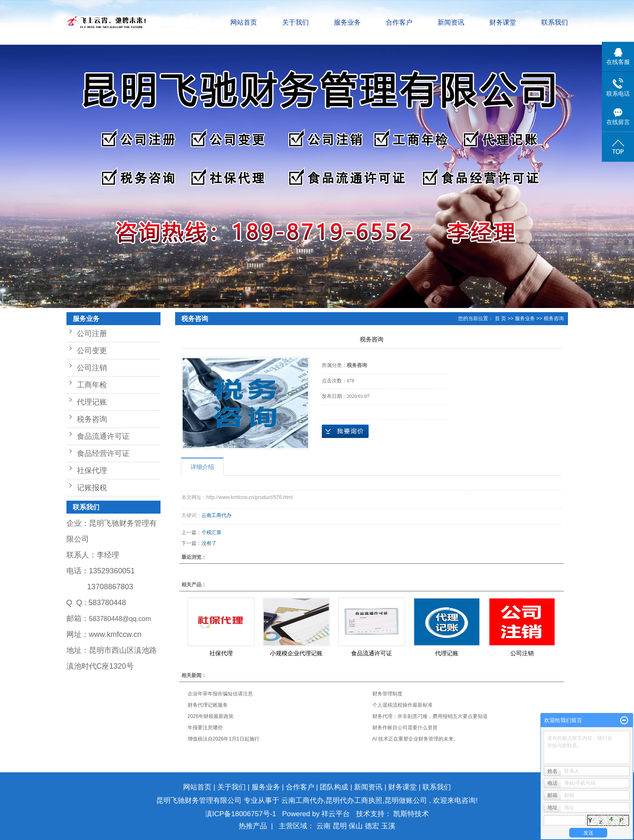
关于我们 (295, 22)
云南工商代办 (216, 515)
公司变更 (92, 351)
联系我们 (555, 22)
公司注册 (92, 333)
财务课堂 (503, 22)
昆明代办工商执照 (354, 801)
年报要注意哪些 (205, 728)
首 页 (500, 318)
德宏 (373, 826)
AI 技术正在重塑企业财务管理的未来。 (416, 739)
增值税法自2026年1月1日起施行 (224, 739)
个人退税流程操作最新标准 (402, 705)
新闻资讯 (451, 22)
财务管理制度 (387, 694)
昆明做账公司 (406, 801)
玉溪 (388, 826)
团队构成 (334, 787)
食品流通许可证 (103, 436)
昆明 (341, 826)
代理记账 (92, 402)
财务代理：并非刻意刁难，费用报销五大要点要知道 (430, 716)
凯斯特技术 (411, 814)
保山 (357, 826)
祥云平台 (336, 814)
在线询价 (345, 431)
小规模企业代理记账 (296, 653)
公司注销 (92, 368)
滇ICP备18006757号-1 (241, 814)
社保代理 (92, 471)
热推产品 (253, 826)
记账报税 (92, 488)
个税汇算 (211, 532)
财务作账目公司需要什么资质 (405, 728)
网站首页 (244, 22)
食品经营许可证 (103, 453)
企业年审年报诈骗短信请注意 (220, 694)
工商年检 (92, 385)
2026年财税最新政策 (211, 716)
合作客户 (399, 22)
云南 (325, 826)
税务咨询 (92, 419)
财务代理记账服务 (208, 705)
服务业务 (347, 22)
